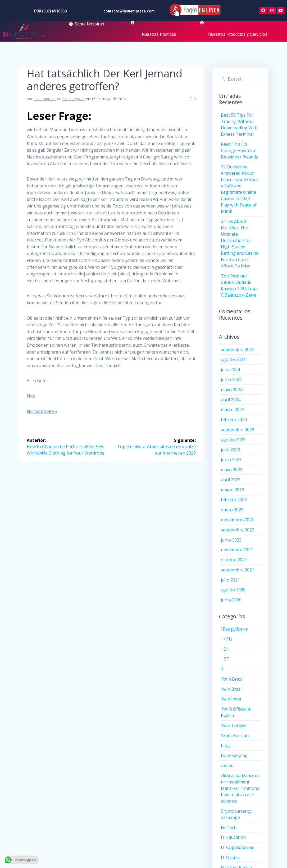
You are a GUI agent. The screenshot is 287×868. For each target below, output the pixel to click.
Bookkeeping (234, 755)
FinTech (229, 827)
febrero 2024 (234, 420)
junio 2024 (231, 380)
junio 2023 (231, 460)
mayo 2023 (232, 470)
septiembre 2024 (238, 350)
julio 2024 (230, 369)
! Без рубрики (235, 629)
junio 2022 (231, 540)
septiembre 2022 (238, 530)
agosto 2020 (233, 590)
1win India (231, 699)
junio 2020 (231, 600)
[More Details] (24, 32)
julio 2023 (230, 450)
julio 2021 (230, 580)
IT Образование (238, 847)
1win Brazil (232, 689)
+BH (225, 649)
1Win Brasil (232, 679)
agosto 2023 (233, 440)
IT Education (233, 837)
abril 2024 (231, 400)
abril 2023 (231, 480)
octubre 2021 (234, 560)
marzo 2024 (233, 409)
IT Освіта (230, 857)
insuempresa (45, 99)
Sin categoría (74, 99)
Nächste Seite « (42, 411)
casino (227, 765)
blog (225, 746)
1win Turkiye (234, 725)
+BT (225, 659)
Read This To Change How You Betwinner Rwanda (240, 151)
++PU (226, 639)
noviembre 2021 (237, 550)
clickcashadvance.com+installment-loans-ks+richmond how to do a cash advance (240, 788)
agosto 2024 (233, 359)
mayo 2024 (232, 390)
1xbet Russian (235, 735)
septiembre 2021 (238, 570)
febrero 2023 (234, 500)
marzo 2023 (233, 490)
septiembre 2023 (238, 430)
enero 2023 (232, 510)
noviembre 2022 (237, 520)
